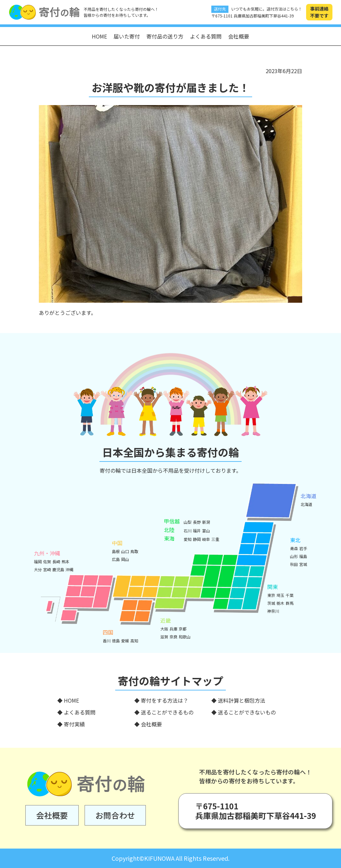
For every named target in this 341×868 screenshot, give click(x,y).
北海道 (306, 504)
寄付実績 (74, 724)
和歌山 (185, 637)
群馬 (290, 603)
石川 (188, 531)
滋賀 (164, 637)
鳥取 (134, 551)
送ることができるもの (167, 712)
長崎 (56, 561)
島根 (116, 551)
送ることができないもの (247, 712)
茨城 (271, 603)
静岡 (197, 539)
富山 (206, 531)
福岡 (38, 561)
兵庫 (173, 629)
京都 (183, 629)
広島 (116, 559)
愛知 (188, 539)
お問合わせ (115, 815)
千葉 (290, 595)
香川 (107, 641)
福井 (197, 531)
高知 (134, 641)
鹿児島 (58, 569)
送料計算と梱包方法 (242, 700)
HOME (99, 36)
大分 (38, 569)
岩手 (303, 548)
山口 (125, 551)
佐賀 (47, 561)
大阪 (164, 629)
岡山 (125, 559)
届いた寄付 (127, 36)
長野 (197, 522)
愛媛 (125, 641)
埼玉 (280, 595)
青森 (294, 548)
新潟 (206, 522)
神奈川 (273, 611)
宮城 (303, 564)
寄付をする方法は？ (165, 700)
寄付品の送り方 (165, 36)
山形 (294, 556)
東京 (271, 595)
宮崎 (47, 569)
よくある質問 (206, 36)
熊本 (66, 561)
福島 (303, 556)
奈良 (173, 637)
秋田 (294, 564)
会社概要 (239, 36)
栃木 (280, 603)
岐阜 (206, 539)
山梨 (188, 522)
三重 (215, 539)
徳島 (116, 641)
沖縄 (69, 569)
